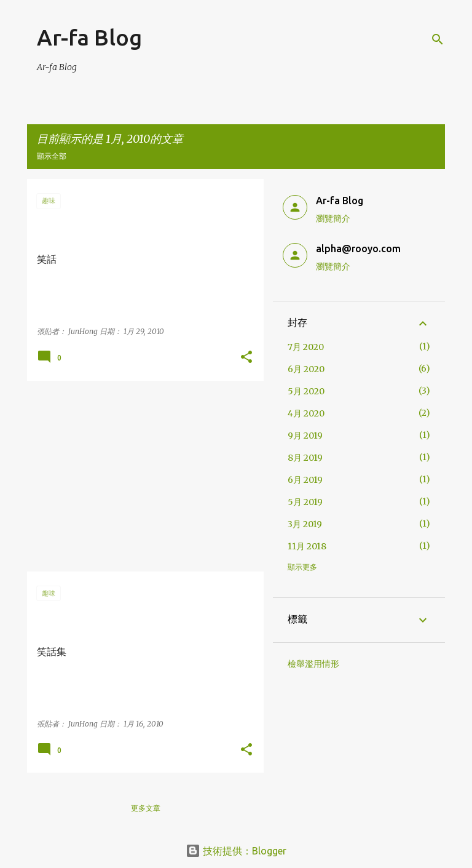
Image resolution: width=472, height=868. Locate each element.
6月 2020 (306, 369)
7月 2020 (306, 347)
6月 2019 (305, 480)
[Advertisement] (141, 476)
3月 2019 (305, 524)
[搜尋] (438, 39)
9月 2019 (305, 436)
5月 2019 (305, 502)
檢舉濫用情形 (313, 664)
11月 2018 (307, 546)
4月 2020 (306, 413)
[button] (246, 358)
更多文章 (146, 808)
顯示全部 (52, 156)
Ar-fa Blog (89, 37)
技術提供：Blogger (236, 851)
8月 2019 (305, 458)
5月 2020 (306, 391)
